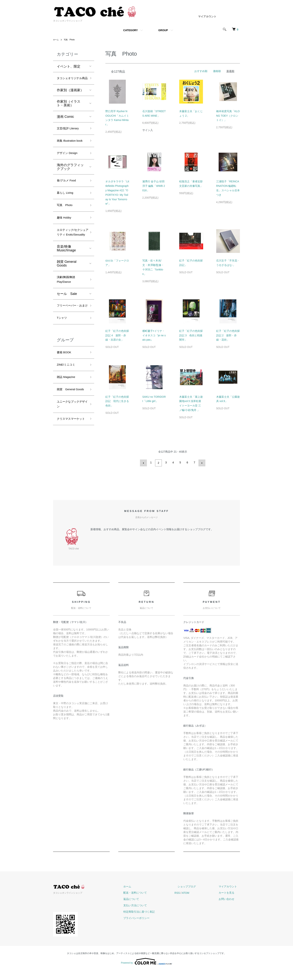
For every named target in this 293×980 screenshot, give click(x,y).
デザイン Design (69, 168)
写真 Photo (71, 40)
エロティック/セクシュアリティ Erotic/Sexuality (71, 256)
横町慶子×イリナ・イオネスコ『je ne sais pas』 (154, 335)
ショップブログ (196, 896)
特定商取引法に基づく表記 (154, 921)
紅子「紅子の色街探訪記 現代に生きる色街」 (117, 401)
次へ (201, 462)
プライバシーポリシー (151, 928)
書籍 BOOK (65, 390)
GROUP (163, 30)
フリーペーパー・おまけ (70, 338)
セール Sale (67, 323)
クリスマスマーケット (70, 471)
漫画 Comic (65, 123)
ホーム (56, 40)
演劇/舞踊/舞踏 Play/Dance (68, 308)
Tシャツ (63, 355)
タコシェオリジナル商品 (70, 82)
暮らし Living (67, 210)
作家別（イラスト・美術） (69, 110)
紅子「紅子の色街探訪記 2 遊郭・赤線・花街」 (228, 335)
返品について (146, 909)
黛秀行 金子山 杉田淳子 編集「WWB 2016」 (154, 186)
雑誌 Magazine (68, 417)
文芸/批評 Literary (70, 136)
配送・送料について (150, 903)
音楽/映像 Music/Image (66, 276)
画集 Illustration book (68, 152)
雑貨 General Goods (67, 291)
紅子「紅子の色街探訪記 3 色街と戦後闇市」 (191, 335)
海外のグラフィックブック (70, 182)
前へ (144, 462)
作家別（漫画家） (70, 97)
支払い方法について (150, 915)
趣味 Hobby (65, 237)
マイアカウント (207, 16)
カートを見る (229, 903)
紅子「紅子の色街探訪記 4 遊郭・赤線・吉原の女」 (117, 335)
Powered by (146, 971)
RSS (189, 903)
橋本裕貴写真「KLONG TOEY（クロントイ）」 (228, 116)
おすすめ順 (201, 71)
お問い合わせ (229, 909)
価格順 (217, 71)
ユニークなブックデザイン (70, 452)
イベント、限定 (69, 66)
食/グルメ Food (68, 197)
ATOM (198, 903)
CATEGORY (130, 30)
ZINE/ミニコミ (68, 403)
